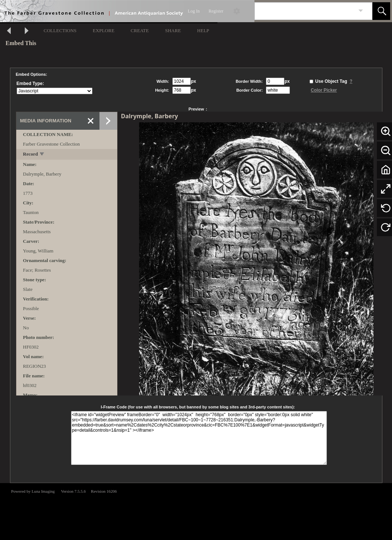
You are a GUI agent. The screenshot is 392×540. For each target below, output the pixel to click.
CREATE (140, 30)
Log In (194, 11)
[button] (381, 11)
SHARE (173, 30)
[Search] (305, 11)
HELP (203, 30)
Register (216, 11)
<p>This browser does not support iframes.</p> (196, 511)
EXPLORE (104, 30)
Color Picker (324, 90)
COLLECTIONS (60, 30)
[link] (361, 11)
